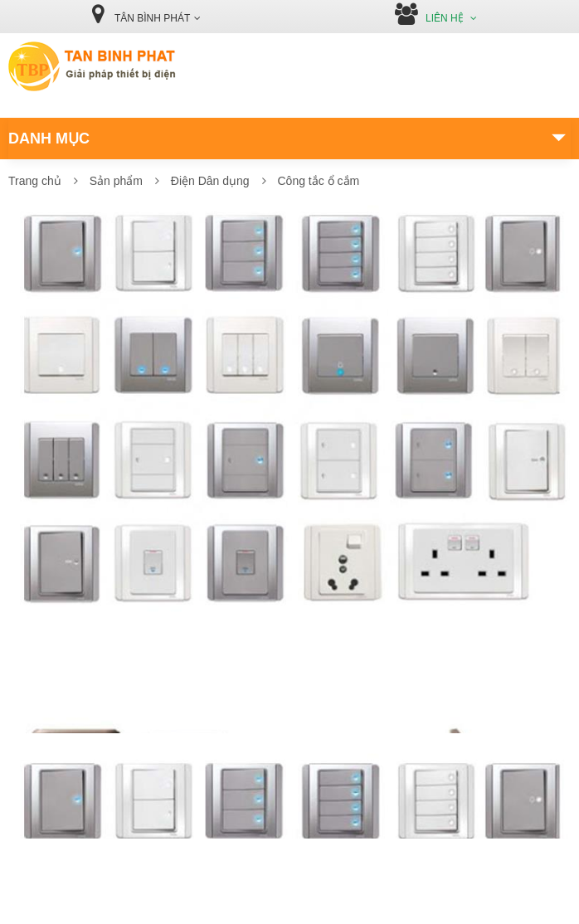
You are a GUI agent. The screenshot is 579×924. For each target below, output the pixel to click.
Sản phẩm (116, 181)
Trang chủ (35, 181)
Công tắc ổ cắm (318, 181)
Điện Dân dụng (210, 181)
